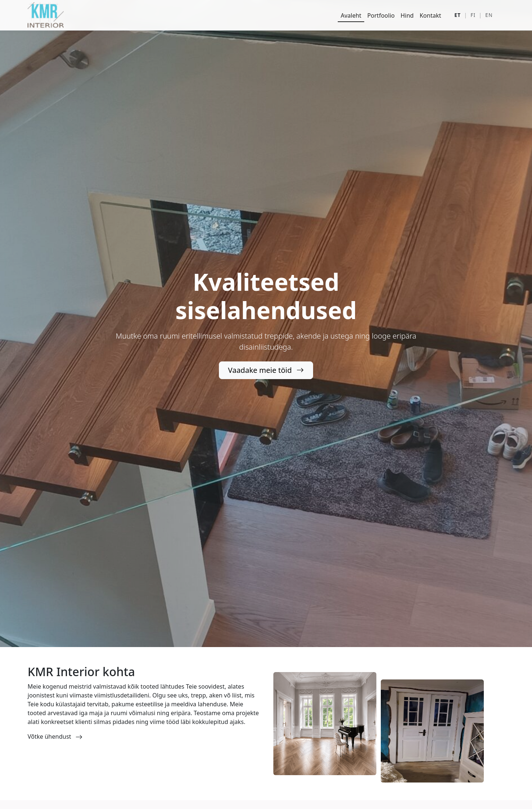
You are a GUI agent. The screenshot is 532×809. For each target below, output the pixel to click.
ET (457, 15)
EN (489, 15)
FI (473, 15)
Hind (407, 15)
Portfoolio (381, 15)
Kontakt (430, 15)
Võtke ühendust (55, 736)
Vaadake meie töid (266, 370)
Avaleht (351, 15)
